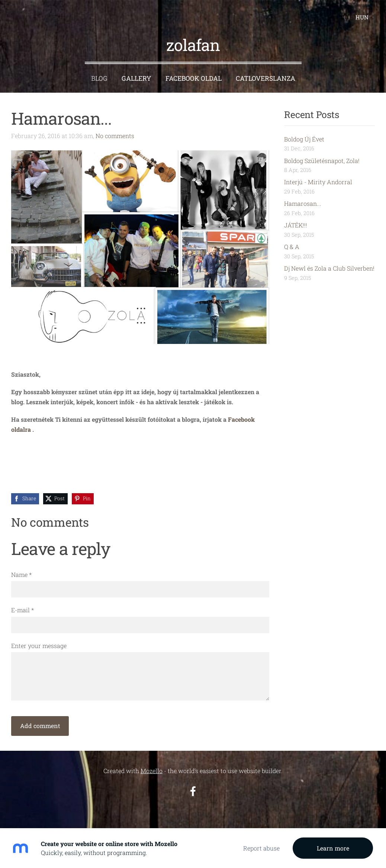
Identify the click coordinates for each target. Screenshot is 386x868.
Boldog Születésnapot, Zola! (322, 161)
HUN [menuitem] (362, 17)
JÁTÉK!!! (296, 225)
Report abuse (261, 848)
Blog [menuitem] (99, 78)
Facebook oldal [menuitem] (194, 78)
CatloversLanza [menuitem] (266, 78)
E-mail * (22, 610)
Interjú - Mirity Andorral (318, 182)
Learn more (333, 848)
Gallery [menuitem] (136, 78)
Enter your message (39, 646)
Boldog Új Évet (304, 139)
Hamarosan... (303, 203)
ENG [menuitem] (342, 17)
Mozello (152, 771)
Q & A (292, 247)
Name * (21, 575)
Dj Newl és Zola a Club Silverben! (329, 268)
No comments (115, 136)
